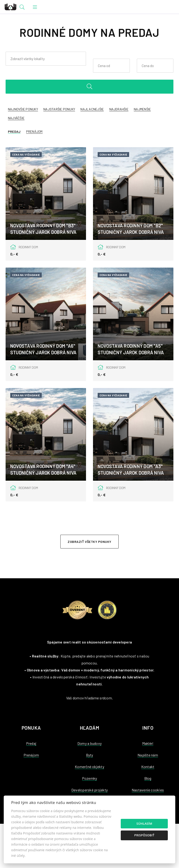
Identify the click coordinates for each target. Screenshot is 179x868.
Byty (90, 755)
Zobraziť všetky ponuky (89, 542)
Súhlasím (144, 824)
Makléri (148, 743)
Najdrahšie (119, 109)
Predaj (14, 131)
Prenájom (34, 131)
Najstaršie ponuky (59, 109)
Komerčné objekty (89, 767)
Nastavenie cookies (148, 790)
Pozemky (90, 778)
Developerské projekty (89, 790)
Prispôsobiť (144, 835)
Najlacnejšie (92, 109)
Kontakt (148, 767)
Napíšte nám (148, 755)
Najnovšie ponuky (23, 109)
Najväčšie (16, 118)
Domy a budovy (89, 743)
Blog (148, 778)
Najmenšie (142, 109)
